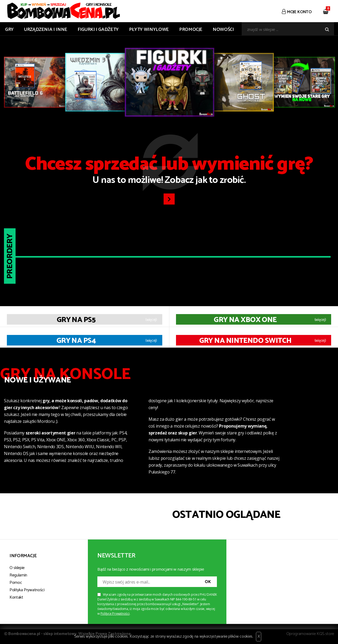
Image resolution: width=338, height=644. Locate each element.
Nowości (223, 30)
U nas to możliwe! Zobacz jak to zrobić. (169, 172)
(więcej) (151, 320)
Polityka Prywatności (27, 590)
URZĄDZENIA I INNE (46, 30)
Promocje (191, 30)
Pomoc (16, 583)
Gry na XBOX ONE (245, 320)
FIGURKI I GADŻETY (98, 30)
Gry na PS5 (76, 320)
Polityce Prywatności (115, 614)
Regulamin (18, 575)
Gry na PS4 (76, 341)
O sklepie (17, 568)
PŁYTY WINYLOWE (149, 30)
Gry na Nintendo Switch (245, 341)
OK (208, 582)
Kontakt (16, 597)
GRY (9, 30)
